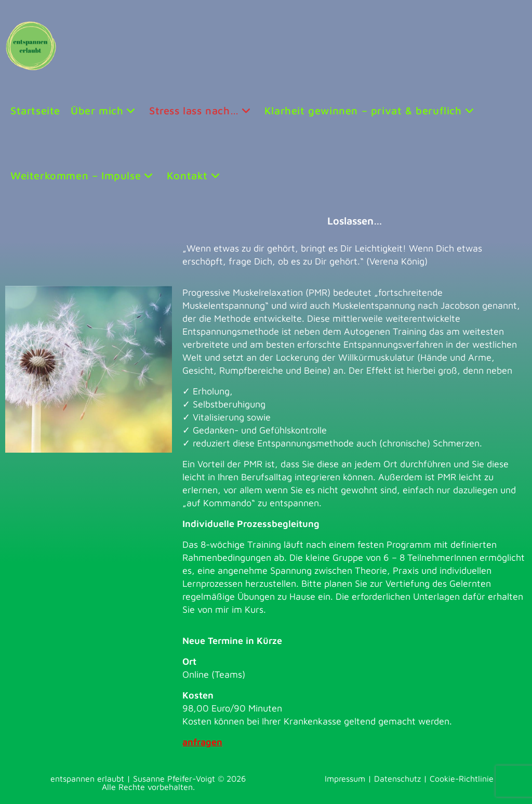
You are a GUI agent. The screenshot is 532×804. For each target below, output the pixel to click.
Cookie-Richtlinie (462, 779)
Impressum (345, 779)
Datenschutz (397, 779)
